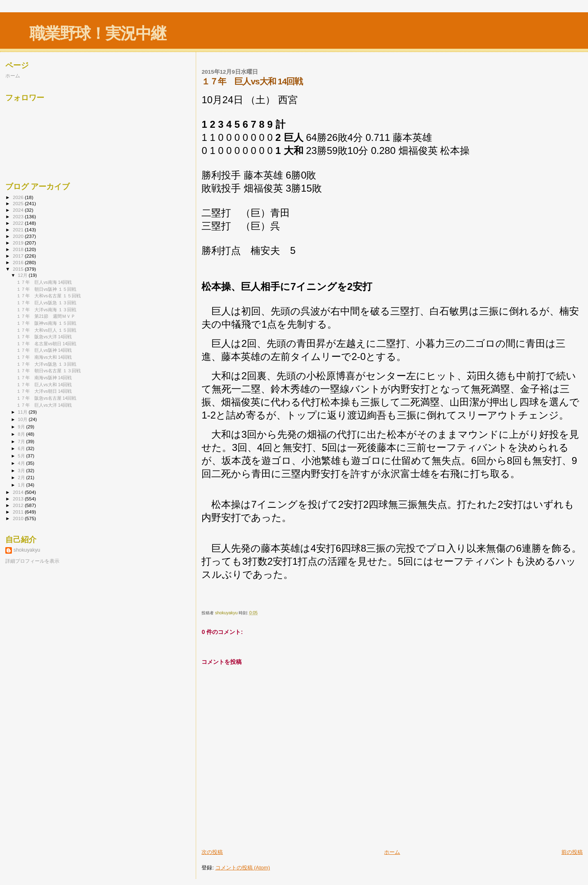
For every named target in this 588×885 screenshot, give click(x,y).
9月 (22, 427)
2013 (19, 499)
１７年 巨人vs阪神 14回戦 (44, 350)
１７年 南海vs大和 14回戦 (44, 357)
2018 (19, 249)
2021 (19, 230)
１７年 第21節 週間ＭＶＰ (46, 316)
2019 (19, 243)
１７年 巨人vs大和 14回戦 (44, 385)
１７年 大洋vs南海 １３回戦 (46, 310)
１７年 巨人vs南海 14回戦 (44, 282)
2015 (19, 269)
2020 (19, 236)
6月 (22, 448)
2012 (19, 505)
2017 (19, 256)
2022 (19, 223)
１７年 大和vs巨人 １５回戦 (46, 330)
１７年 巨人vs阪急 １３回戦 (46, 303)
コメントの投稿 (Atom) (243, 868)
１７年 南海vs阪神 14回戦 (44, 378)
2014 (19, 492)
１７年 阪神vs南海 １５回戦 (46, 323)
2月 (22, 478)
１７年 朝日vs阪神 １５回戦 (46, 289)
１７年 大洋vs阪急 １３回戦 (46, 364)
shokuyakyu (27, 550)
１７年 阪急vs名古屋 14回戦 (46, 398)
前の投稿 (572, 852)
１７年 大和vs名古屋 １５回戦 (49, 296)
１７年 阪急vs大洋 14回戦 (44, 337)
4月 (22, 463)
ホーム (392, 852)
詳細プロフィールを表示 (32, 561)
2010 (19, 518)
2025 (19, 203)
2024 (19, 210)
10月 (23, 419)
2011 (19, 512)
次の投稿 (212, 852)
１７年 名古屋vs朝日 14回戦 (46, 344)
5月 (22, 456)
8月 (22, 434)
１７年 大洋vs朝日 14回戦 (44, 391)
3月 (22, 471)
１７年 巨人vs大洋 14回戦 (44, 405)
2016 (19, 262)
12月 (23, 275)
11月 (23, 412)
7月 (22, 441)
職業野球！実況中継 (98, 33)
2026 (19, 197)
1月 (22, 485)
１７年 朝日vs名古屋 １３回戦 (49, 371)
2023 (19, 216)
